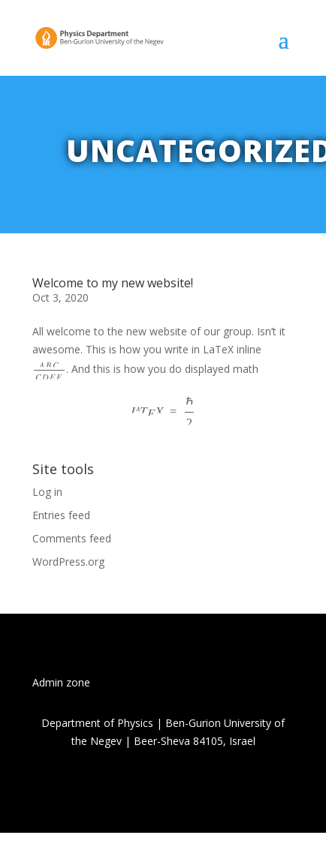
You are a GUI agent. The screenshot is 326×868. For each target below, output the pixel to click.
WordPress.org (68, 562)
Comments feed (72, 538)
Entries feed (61, 515)
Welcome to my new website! (113, 283)
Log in (47, 492)
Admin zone (61, 682)
